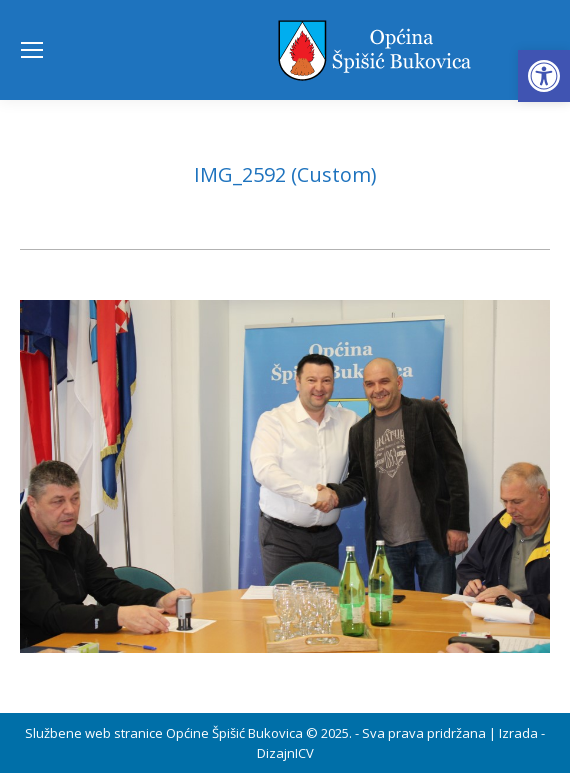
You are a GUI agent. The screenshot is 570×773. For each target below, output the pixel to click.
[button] (544, 76)
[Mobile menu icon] (32, 50)
